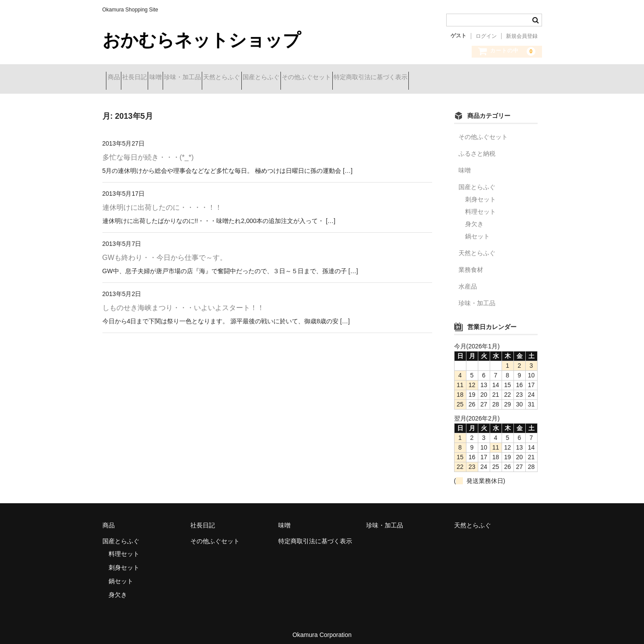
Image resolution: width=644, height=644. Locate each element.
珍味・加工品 (233, 78)
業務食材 (471, 263)
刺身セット (480, 193)
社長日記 (154, 78)
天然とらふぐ (288, 78)
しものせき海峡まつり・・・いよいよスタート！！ (183, 301)
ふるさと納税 (477, 147)
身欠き (474, 217)
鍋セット (477, 230)
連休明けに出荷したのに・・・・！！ (162, 201)
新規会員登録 (522, 36)
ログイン (486, 36)
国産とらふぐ (343, 78)
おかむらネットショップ (202, 40)
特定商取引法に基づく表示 (484, 78)
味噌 (190, 78)
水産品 (468, 280)
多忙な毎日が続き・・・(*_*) (148, 151)
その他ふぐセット (404, 78)
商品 (117, 78)
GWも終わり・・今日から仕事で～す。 (165, 251)
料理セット (480, 205)
